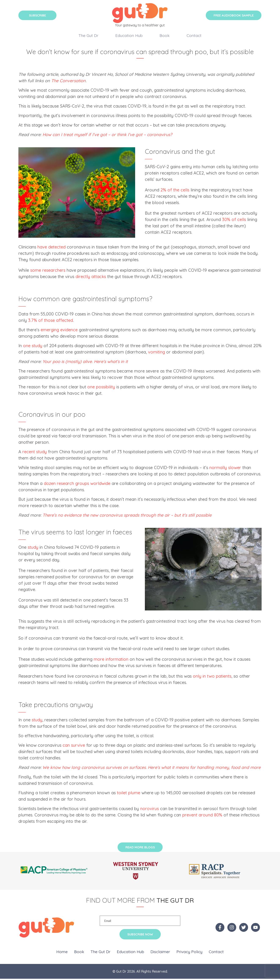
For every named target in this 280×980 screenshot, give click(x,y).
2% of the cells (175, 191)
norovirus (150, 810)
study (33, 548)
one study (33, 347)
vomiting (156, 353)
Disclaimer (160, 953)
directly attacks (91, 278)
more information (111, 660)
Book (165, 36)
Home (62, 953)
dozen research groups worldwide (77, 485)
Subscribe (37, 15)
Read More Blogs (140, 848)
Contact (194, 36)
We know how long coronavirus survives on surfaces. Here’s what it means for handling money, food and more (152, 769)
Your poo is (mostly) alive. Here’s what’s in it (85, 363)
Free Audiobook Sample (234, 15)
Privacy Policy (189, 953)
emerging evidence (59, 331)
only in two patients (212, 677)
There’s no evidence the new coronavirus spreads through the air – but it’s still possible (127, 516)
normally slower (225, 469)
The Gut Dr (88, 36)
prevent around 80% (202, 816)
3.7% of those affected (51, 321)
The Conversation (68, 82)
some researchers (48, 271)
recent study (35, 453)
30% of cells (234, 221)
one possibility (101, 388)
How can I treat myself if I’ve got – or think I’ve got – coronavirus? (107, 136)
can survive (74, 746)
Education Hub (129, 36)
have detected (51, 248)
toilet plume (129, 794)
